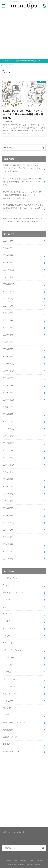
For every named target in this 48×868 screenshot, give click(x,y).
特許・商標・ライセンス (14, 722)
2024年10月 (9, 291)
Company (31, 860)
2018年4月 (8, 414)
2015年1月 (8, 537)
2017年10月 (9, 443)
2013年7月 (8, 559)
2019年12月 (9, 364)
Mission (8, 860)
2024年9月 (8, 299)
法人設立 (7, 708)
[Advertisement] (24, 34)
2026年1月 (8, 263)
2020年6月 (8, 335)
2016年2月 (8, 515)
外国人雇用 (8, 701)
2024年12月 (9, 277)
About (16, 860)
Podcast (6, 600)
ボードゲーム (9, 679)
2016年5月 (8, 494)
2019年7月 (8, 385)
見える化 (7, 744)
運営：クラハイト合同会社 (14, 832)
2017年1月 (8, 458)
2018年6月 (8, 407)
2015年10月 (9, 523)
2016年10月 (9, 472)
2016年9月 (8, 479)
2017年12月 (9, 429)
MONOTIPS (23, 865)
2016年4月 (8, 501)
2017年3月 (8, 450)
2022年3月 (8, 313)
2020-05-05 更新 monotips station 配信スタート (25, 61)
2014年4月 (8, 544)
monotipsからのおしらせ (14, 592)
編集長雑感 (8, 730)
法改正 (6, 715)
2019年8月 (8, 378)
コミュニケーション (12, 650)
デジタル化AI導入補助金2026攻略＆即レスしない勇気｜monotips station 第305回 (23, 220)
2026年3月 (8, 248)
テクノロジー (9, 665)
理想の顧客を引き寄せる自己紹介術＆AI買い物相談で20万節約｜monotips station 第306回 (23, 208)
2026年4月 (8, 241)
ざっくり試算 (9, 629)
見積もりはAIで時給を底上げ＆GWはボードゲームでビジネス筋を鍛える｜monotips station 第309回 (23, 168)
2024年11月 (9, 284)
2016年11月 (9, 465)
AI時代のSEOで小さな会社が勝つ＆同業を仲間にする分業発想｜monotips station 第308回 (23, 182)
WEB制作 (7, 621)
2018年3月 (8, 421)
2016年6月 (8, 486)
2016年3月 (8, 508)
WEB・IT (7, 614)
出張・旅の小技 (10, 694)
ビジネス (7, 672)
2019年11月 (9, 371)
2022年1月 (8, 328)
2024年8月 (8, 306)
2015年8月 (8, 530)
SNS (4, 607)
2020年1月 (8, 356)
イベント (7, 636)
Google (6, 585)
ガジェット (8, 643)
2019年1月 (8, 393)
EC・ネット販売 (10, 578)
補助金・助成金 (10, 737)
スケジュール (9, 657)
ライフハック (9, 686)
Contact (40, 860)
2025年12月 (9, 270)
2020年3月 (8, 349)
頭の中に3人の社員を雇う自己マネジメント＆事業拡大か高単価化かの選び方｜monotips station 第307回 (23, 195)
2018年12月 (9, 400)
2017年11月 (9, 436)
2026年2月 (8, 255)
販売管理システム (11, 751)
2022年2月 (8, 320)
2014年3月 (8, 551)
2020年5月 (8, 342)
